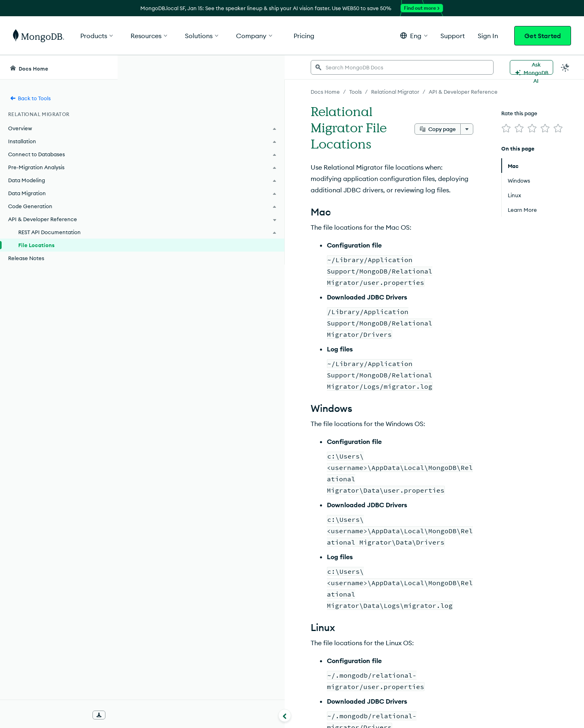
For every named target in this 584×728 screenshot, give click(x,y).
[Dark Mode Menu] (565, 67)
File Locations (36, 245)
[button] (414, 36)
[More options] (455, 113)
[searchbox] (271, 67)
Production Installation (199, 628)
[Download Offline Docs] (99, 715)
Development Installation (203, 614)
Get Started (543, 36)
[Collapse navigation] (118, 715)
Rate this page (508, 113)
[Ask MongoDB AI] (531, 67)
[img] (494, 128)
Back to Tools (30, 98)
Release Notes (26, 258)
